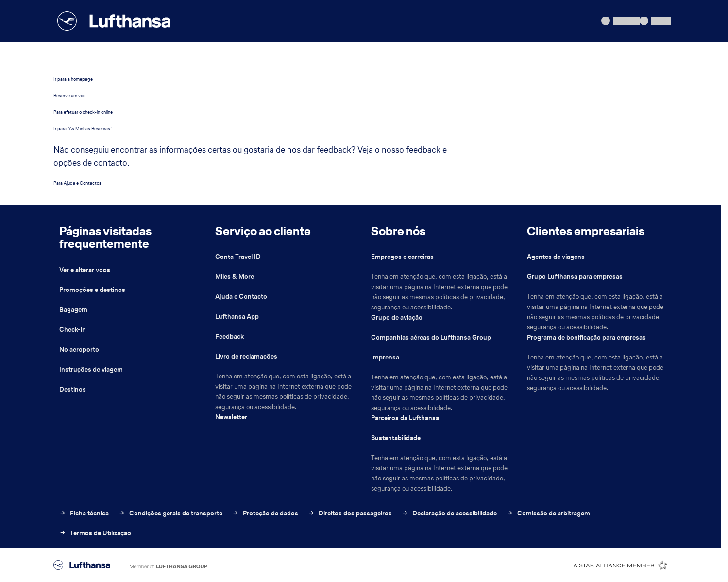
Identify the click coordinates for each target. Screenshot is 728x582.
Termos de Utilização (95, 533)
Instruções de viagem (91, 369)
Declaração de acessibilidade (449, 513)
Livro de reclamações (246, 356)
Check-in (73, 330)
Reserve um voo (69, 95)
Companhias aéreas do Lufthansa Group (431, 337)
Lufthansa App (237, 317)
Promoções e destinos (92, 290)
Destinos (73, 389)
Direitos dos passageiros (350, 513)
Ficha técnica (84, 513)
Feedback (229, 336)
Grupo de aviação (397, 317)
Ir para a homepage (73, 79)
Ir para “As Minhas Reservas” (83, 128)
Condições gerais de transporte (170, 513)
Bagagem (73, 310)
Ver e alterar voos (85, 270)
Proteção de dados (265, 513)
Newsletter (231, 417)
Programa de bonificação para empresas (586, 337)
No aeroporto (79, 350)
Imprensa (385, 357)
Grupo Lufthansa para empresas (575, 277)
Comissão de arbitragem (548, 513)
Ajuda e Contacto (241, 297)
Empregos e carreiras (402, 257)
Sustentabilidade (396, 438)
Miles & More (235, 277)
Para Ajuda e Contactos (77, 183)
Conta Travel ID (238, 257)
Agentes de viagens (556, 257)
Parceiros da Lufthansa (405, 418)
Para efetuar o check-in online (83, 112)
